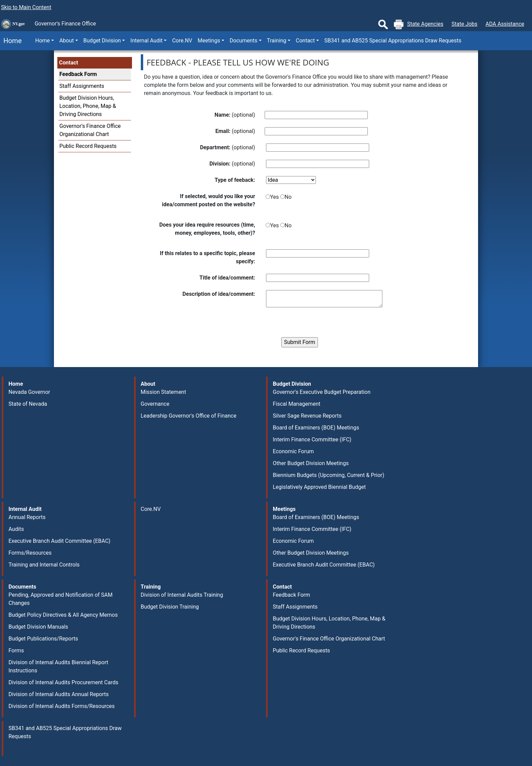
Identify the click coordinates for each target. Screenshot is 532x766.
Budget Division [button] (102, 41)
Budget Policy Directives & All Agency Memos (63, 615)
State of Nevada (28, 404)
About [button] (67, 41)
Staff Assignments (82, 86)
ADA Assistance (505, 24)
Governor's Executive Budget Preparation (322, 392)
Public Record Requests (88, 146)
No (288, 197)
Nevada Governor (29, 392)
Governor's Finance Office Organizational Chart (329, 639)
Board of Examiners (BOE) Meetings (316, 428)
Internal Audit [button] (146, 41)
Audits (16, 529)
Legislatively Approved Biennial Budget (319, 487)
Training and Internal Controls (44, 565)
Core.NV (182, 41)
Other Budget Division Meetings (311, 463)
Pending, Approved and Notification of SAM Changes (61, 599)
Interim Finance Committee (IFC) (312, 439)
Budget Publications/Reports (43, 639)
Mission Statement (164, 392)
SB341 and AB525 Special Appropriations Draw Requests (393, 41)
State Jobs (464, 24)
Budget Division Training (170, 607)
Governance (155, 404)
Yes (274, 197)
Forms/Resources (30, 553)
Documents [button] (244, 41)
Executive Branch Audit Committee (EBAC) (59, 541)
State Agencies (425, 24)
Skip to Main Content (26, 7)
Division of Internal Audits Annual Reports (59, 694)
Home (11, 41)
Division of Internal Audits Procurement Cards (63, 682)
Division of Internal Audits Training (182, 595)
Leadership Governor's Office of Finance (189, 416)
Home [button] (43, 41)
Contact (69, 63)
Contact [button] (305, 41)
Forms (16, 650)
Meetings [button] (209, 41)
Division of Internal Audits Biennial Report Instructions (58, 666)
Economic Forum (293, 451)
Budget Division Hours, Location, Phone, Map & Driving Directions (88, 106)
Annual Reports (27, 517)
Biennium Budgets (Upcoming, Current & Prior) (329, 475)
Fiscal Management (297, 404)
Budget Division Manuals (38, 627)
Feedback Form (78, 74)
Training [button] (277, 41)
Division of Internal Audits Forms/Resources (62, 706)
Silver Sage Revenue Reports (307, 416)
